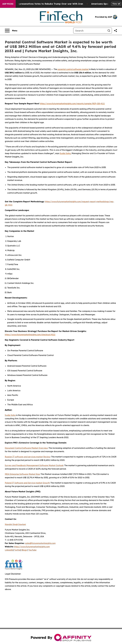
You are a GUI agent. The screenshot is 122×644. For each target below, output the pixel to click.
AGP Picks (8, 4)
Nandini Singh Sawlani (15, 524)
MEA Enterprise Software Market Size (22, 474)
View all (116, 4)
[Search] (90, 31)
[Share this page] (115, 31)
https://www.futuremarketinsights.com (32, 547)
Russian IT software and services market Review (28, 457)
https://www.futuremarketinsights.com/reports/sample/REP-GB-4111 (72, 104)
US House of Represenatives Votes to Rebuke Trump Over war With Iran (45, 4)
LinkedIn (9, 550)
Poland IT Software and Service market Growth (27, 483)
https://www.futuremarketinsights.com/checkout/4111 (30, 335)
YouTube (32, 550)
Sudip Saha (65, 153)
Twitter (17, 550)
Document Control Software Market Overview (26, 448)
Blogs (24, 550)
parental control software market (73, 69)
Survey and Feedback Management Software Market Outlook (34, 465)
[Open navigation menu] (11, 31)
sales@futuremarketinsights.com (40, 543)
